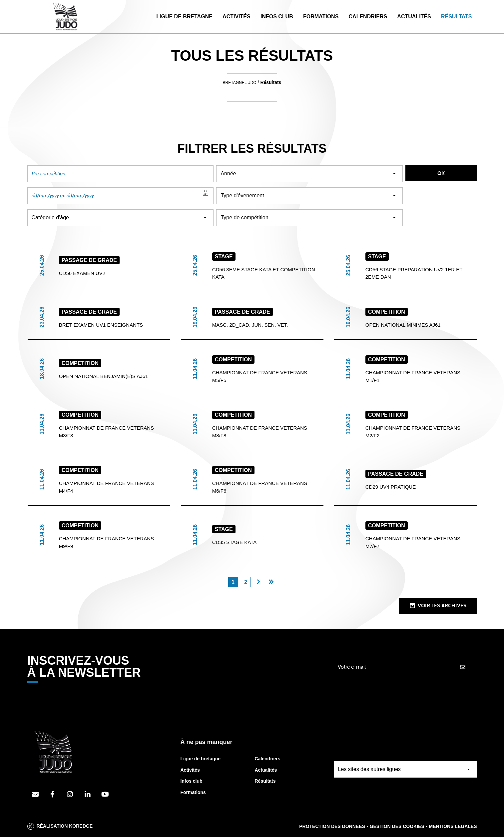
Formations (321, 16)
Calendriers (368, 16)
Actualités (414, 16)
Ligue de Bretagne (184, 16)
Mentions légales (453, 826)
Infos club (192, 781)
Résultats (456, 16)
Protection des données (332, 826)
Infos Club (277, 16)
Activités (237, 16)
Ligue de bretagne (201, 759)
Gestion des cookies (397, 826)
